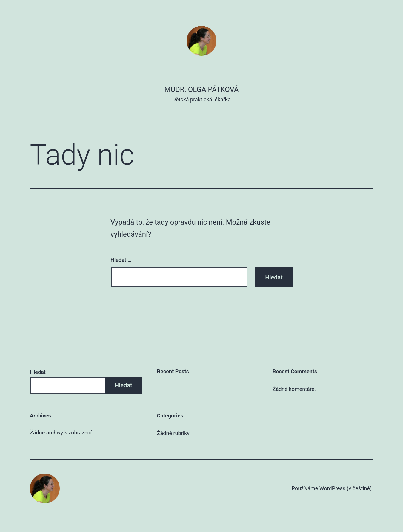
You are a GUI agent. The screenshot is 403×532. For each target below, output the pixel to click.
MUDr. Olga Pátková (202, 89)
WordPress (332, 488)
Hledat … (121, 260)
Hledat (38, 372)
